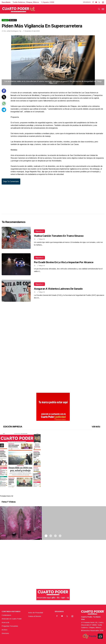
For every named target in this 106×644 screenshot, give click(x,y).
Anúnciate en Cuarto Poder (12, 619)
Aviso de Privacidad (36, 613)
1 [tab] (46, 493)
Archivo (5, 630)
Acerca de (5, 622)
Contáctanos (6, 615)
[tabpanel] (53, 465)
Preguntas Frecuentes (10, 626)
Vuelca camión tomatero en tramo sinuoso (59, 236)
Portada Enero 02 (7, 496)
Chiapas (5, 20)
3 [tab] (55, 493)
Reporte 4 (39, 231)
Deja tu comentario (11, 181)
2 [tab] (51, 493)
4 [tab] (60, 493)
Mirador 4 (13, 20)
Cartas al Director (35, 616)
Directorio (5, 633)
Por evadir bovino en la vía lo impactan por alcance (64, 262)
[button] (53, 460)
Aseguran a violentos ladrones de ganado (58, 289)
